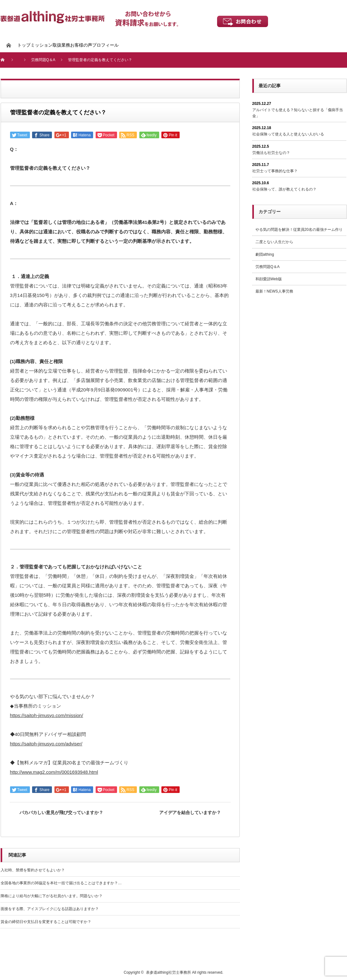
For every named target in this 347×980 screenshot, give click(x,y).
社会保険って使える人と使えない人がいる (288, 134)
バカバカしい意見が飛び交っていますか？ (61, 812)
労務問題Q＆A (268, 267)
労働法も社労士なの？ (271, 153)
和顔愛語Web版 (269, 279)
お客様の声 (81, 45)
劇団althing (265, 254)
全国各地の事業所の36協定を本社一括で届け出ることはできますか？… (61, 883)
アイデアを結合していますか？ (190, 812)
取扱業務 (61, 45)
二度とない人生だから (274, 242)
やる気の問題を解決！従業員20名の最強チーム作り (299, 230)
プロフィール (105, 45)
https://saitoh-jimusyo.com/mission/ (47, 715)
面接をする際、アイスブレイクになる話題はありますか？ (50, 909)
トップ (24, 45)
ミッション (42, 45)
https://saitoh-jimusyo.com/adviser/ (46, 744)
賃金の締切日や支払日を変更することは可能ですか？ (46, 922)
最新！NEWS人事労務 (274, 291)
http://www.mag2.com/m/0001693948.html (54, 772)
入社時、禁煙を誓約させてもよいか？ (33, 870)
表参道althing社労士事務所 (168, 972)
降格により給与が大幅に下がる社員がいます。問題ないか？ (52, 896)
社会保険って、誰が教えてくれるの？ (284, 189)
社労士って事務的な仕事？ (275, 171)
